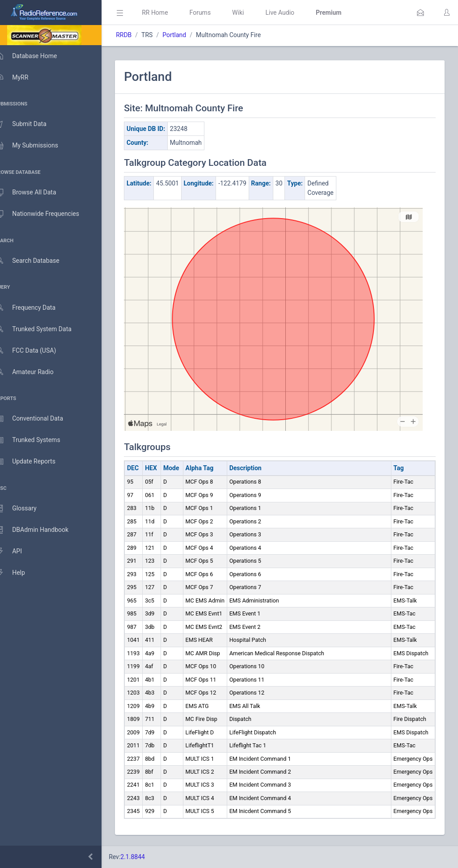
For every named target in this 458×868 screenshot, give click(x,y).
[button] (420, 13)
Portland (187, 35)
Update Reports (34, 462)
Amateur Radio (33, 372)
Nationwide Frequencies (46, 214)
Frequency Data (34, 308)
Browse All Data (34, 193)
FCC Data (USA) (34, 351)
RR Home (168, 13)
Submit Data (30, 124)
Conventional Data (38, 419)
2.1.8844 (146, 857)
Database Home (35, 56)
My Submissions (36, 146)
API (17, 552)
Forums (213, 13)
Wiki (251, 13)
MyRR (21, 77)
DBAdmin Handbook (41, 530)
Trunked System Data (42, 329)
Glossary (25, 509)
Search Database (36, 261)
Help (19, 573)
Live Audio (293, 13)
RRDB (137, 35)
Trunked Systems (36, 440)
